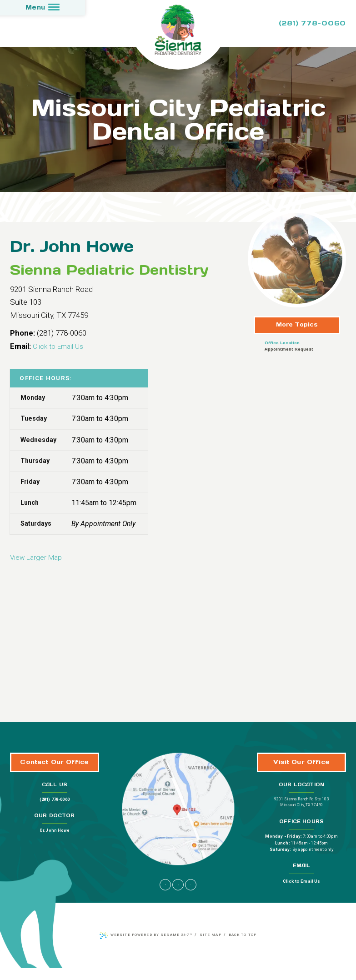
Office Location (282, 340)
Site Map (212, 947)
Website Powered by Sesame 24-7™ (149, 947)
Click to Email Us (60, 343)
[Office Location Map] (178, 814)
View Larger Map (38, 554)
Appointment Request (289, 347)
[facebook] (165, 897)
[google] (178, 897)
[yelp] (191, 897)
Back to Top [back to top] (246, 947)
